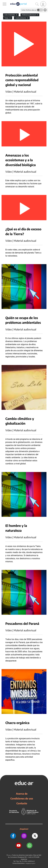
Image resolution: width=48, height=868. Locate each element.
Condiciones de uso (22, 798)
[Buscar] (37, 4)
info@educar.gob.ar (30, 863)
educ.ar (10, 855)
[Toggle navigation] (2, 1)
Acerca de (22, 794)
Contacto (22, 803)
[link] (43, 4)
